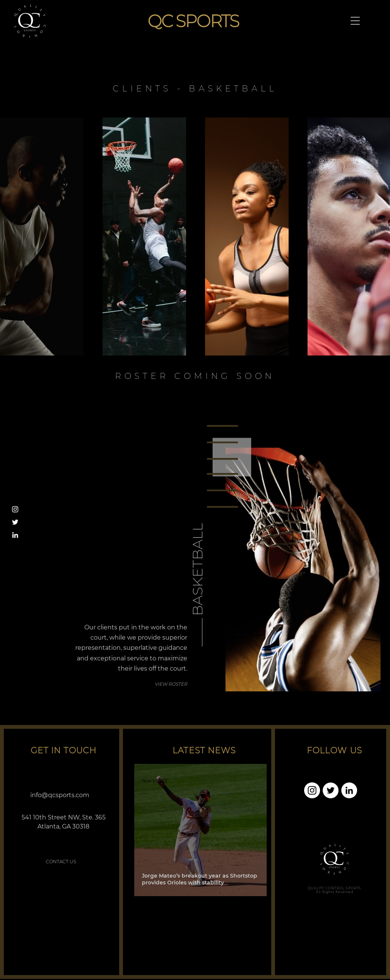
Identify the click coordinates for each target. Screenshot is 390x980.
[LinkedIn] (15, 535)
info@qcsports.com (60, 795)
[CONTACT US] (61, 862)
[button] (355, 21)
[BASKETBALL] (197, 532)
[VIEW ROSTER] (160, 684)
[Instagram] (15, 509)
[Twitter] (15, 522)
